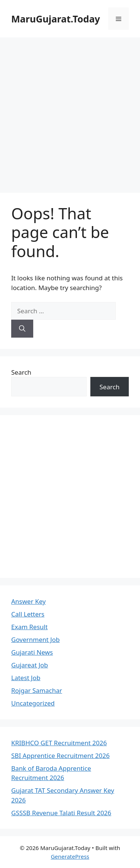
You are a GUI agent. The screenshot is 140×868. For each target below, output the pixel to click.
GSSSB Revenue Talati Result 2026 (61, 813)
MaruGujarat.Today (56, 19)
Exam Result (29, 627)
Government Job (35, 639)
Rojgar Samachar (37, 690)
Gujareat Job (30, 665)
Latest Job (26, 678)
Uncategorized (33, 703)
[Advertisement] (70, 111)
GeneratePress (70, 856)
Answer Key (28, 601)
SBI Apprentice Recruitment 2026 (60, 756)
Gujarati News (32, 652)
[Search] (22, 329)
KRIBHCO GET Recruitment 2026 (59, 743)
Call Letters (28, 614)
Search (21, 372)
